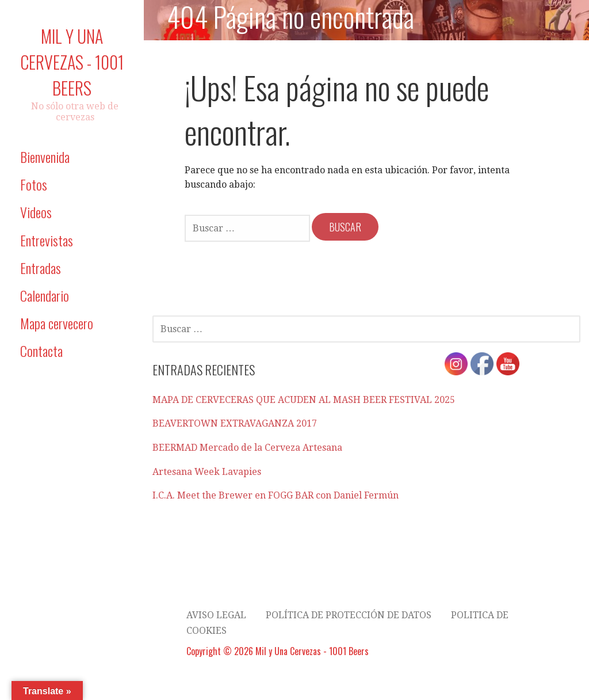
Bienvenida (45, 157)
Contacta (41, 351)
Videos (36, 212)
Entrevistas (47, 240)
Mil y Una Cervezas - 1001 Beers (72, 62)
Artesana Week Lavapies (207, 472)
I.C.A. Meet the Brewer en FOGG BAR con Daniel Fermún (276, 495)
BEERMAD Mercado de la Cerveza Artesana (247, 448)
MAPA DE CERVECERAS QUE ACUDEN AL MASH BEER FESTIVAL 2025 (304, 400)
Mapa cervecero (57, 323)
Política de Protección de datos (349, 615)
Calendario (45, 295)
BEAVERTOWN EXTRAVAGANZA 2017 (235, 423)
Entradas (41, 268)
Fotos (34, 184)
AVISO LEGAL (216, 615)
